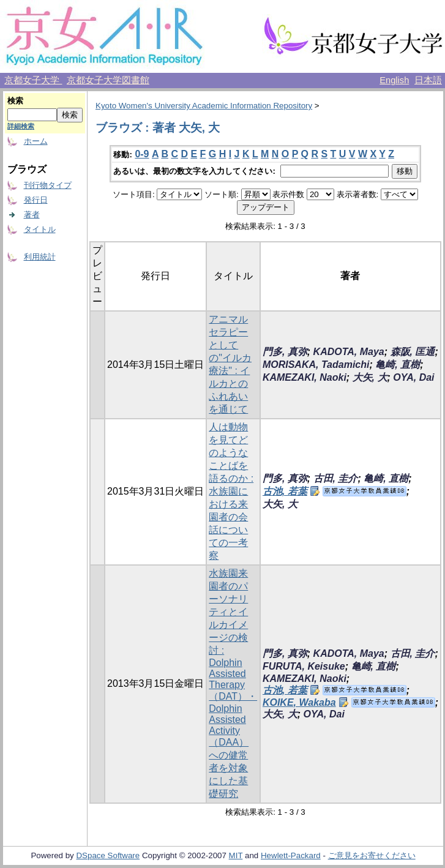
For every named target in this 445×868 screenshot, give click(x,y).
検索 (15, 101)
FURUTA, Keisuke (304, 666)
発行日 (36, 200)
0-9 (142, 154)
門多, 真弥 (285, 352)
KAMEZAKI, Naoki (305, 377)
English (394, 80)
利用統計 (40, 257)
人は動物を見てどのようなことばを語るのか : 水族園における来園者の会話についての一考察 (231, 491)
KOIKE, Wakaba (299, 702)
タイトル (40, 229)
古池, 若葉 (285, 491)
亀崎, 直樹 (398, 365)
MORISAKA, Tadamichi (316, 365)
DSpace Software (108, 855)
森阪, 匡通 (413, 352)
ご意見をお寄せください (372, 855)
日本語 (428, 80)
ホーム (36, 141)
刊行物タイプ (48, 185)
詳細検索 (21, 126)
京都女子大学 (33, 80)
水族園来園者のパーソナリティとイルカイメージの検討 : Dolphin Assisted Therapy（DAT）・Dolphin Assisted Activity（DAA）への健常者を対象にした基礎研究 (233, 683)
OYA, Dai (413, 377)
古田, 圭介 (336, 478)
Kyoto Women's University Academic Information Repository (204, 106)
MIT (236, 855)
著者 (32, 215)
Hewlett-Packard (291, 855)
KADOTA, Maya (349, 352)
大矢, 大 (370, 377)
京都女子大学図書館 (108, 80)
